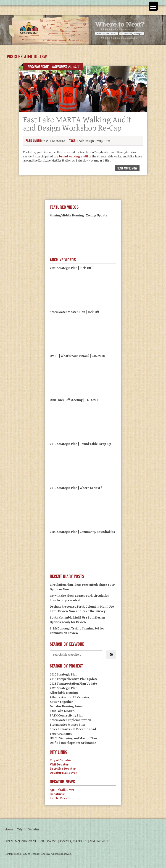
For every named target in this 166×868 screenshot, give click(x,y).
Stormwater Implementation (70, 720)
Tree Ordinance (61, 734)
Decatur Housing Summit (68, 706)
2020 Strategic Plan (64, 688)
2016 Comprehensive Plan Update (74, 679)
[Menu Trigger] (153, 6)
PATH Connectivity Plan (67, 716)
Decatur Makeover (63, 773)
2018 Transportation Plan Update (73, 684)
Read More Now (127, 168)
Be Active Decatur (63, 769)
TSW (107, 141)
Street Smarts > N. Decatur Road (73, 729)
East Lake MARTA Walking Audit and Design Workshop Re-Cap (77, 124)
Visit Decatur (59, 765)
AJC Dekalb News (62, 790)
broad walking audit (74, 157)
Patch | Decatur (61, 798)
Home (9, 829)
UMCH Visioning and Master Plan (73, 738)
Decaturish (58, 794)
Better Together (61, 702)
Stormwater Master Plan (67, 725)
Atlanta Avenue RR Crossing (70, 697)
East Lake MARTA (54, 141)
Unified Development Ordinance (73, 743)
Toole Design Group (90, 141)
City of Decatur (61, 760)
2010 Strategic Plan (64, 675)
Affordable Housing (64, 693)
